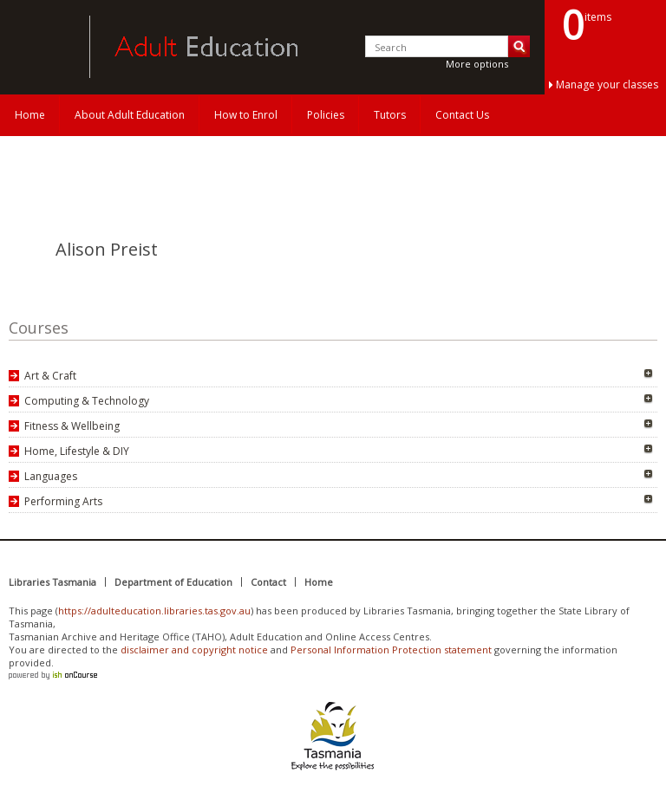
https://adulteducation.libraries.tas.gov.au (154, 611)
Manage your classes (607, 84)
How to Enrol (246, 115)
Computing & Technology (87, 401)
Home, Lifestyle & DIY (77, 451)
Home (30, 115)
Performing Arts (63, 501)
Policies (326, 115)
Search (519, 46)
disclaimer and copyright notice (194, 650)
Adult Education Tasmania (42, 47)
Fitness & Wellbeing (72, 426)
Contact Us (462, 115)
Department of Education (173, 582)
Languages (51, 476)
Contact (268, 582)
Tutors (390, 115)
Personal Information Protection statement (391, 650)
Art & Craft (50, 376)
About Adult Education (130, 115)
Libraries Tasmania (52, 582)
